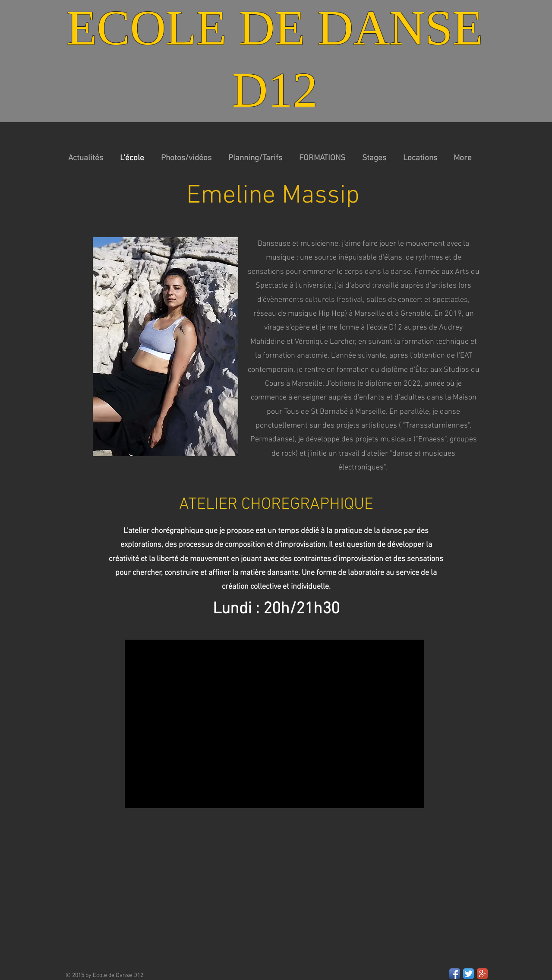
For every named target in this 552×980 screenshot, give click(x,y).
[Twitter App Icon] (468, 974)
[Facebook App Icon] (455, 974)
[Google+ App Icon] (482, 974)
